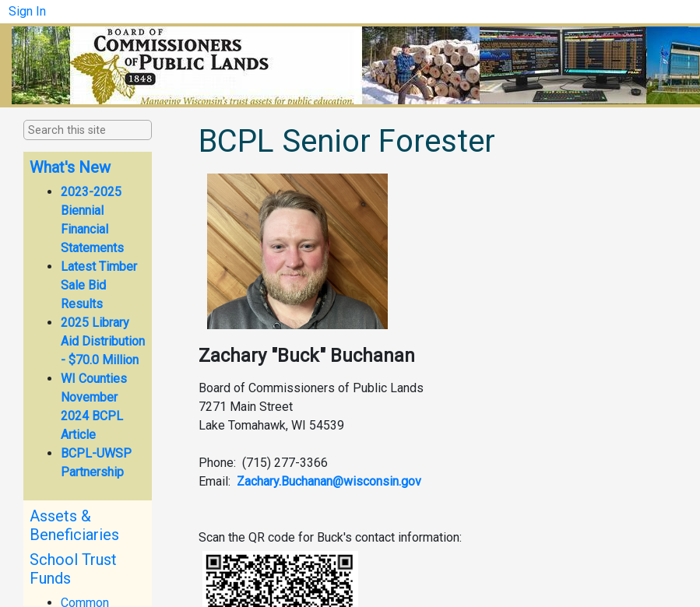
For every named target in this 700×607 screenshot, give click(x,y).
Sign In (27, 11)
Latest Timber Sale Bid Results (99, 285)
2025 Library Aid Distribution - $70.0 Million (103, 341)
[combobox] (106, 131)
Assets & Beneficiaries (74, 525)
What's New (70, 167)
